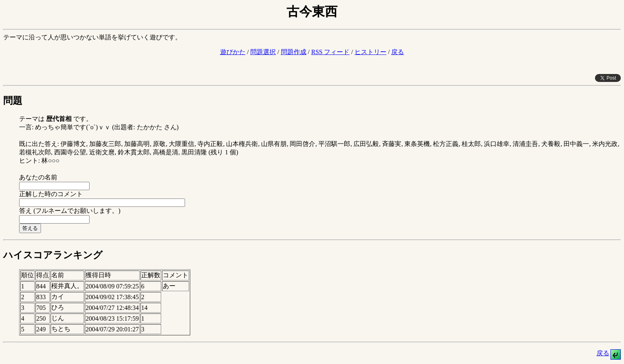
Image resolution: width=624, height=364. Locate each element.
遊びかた (233, 52)
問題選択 (263, 52)
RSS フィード (330, 52)
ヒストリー (370, 52)
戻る (398, 52)
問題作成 (294, 52)
